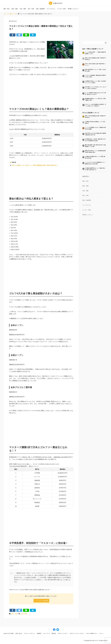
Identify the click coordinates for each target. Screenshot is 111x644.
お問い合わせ (19, 633)
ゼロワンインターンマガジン (77, 633)
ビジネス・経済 (61, 9)
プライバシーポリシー (29, 633)
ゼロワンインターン (63, 633)
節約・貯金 (7, 9)
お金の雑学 (24, 614)
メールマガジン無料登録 (41, 601)
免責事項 (39, 633)
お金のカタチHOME (9, 633)
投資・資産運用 (40, 9)
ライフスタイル (51, 9)
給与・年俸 (31, 9)
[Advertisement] (41, 90)
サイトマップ (46, 633)
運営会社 (54, 633)
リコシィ (101, 633)
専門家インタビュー (73, 9)
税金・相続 (15, 9)
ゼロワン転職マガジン (92, 633)
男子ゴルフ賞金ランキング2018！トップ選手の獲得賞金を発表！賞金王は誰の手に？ (35, 165)
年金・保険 (23, 9)
